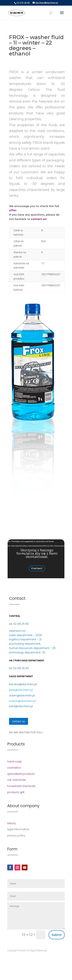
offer (13, 210)
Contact (37, 568)
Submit (57, 935)
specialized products (21, 774)
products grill (16, 792)
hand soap (14, 761)
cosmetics (14, 768)
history (12, 823)
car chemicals (17, 780)
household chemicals (21, 786)
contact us (38, 219)
